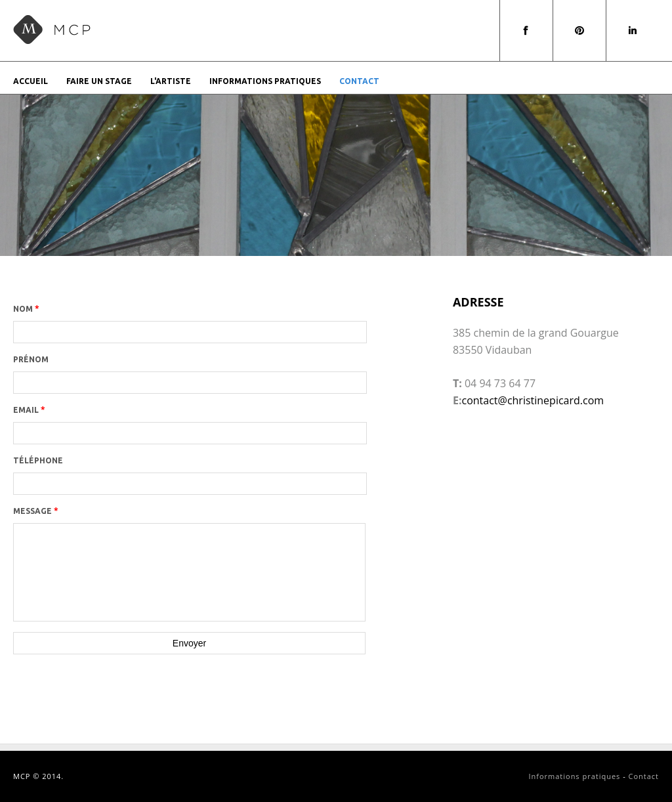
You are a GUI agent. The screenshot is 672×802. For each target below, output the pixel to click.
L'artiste (171, 81)
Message (36, 511)
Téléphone (38, 460)
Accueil (31, 81)
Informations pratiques (265, 81)
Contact (359, 81)
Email (29, 410)
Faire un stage (99, 81)
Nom (26, 309)
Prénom (31, 359)
